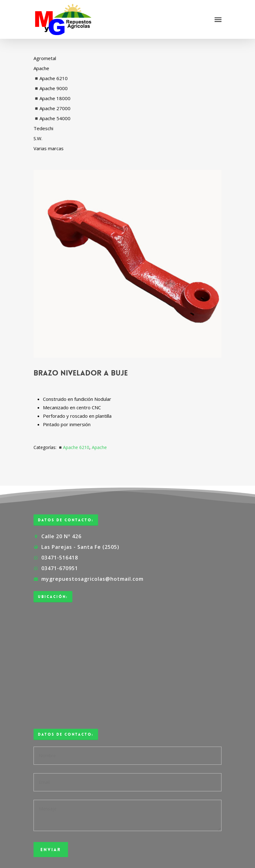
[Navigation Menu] (218, 19)
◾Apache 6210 (73, 447)
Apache (99, 447)
